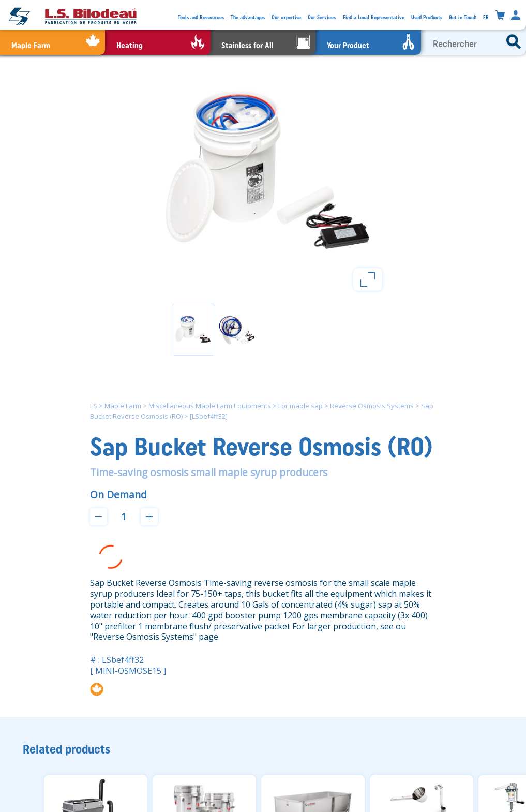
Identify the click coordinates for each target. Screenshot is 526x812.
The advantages (248, 17)
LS (94, 406)
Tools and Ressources (201, 17)
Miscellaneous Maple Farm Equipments (210, 406)
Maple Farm (123, 406)
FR (486, 17)
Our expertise (286, 17)
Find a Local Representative (374, 17)
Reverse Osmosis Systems (372, 406)
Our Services (322, 17)
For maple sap (300, 406)
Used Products (427, 17)
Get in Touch (463, 17)
